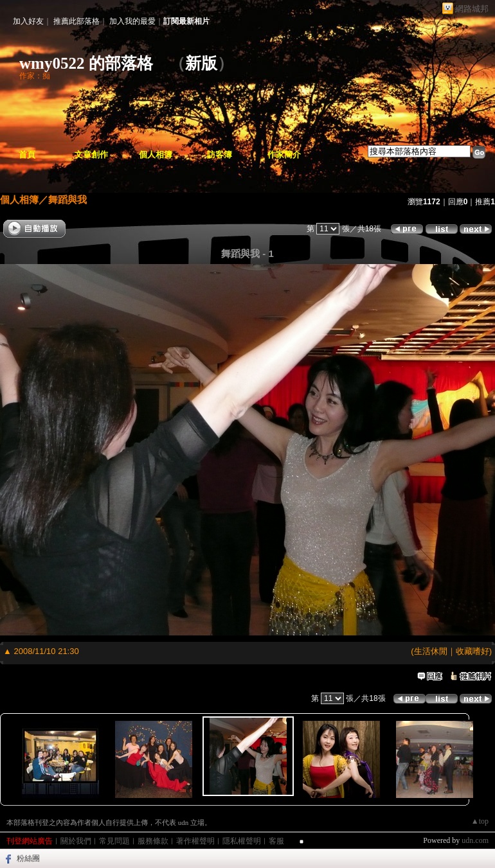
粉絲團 (28, 858)
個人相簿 (156, 155)
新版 (201, 63)
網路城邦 (472, 9)
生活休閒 (431, 651)
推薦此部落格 (76, 21)
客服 (276, 841)
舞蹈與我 (67, 199)
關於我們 (76, 841)
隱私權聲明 (242, 841)
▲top (480, 821)
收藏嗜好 (473, 651)
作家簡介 (284, 155)
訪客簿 (220, 155)
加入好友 (28, 21)
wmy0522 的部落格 (86, 63)
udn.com (475, 840)
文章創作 (91, 155)
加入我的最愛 (132, 21)
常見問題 (114, 841)
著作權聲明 (195, 841)
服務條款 (153, 841)
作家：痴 (35, 76)
